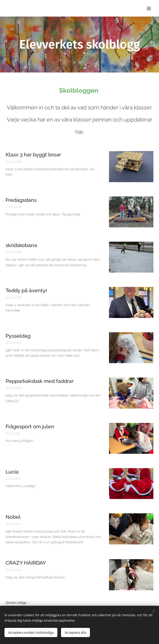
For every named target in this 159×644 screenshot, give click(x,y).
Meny (149, 9)
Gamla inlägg (16, 603)
